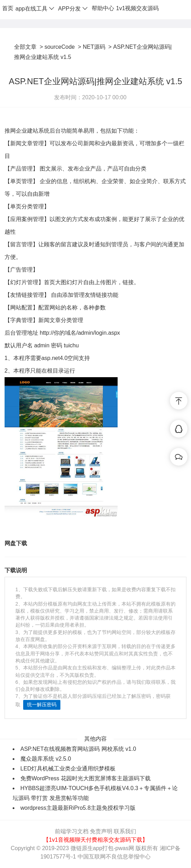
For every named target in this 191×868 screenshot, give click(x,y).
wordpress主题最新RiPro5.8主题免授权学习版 (78, 808)
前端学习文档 (72, 831)
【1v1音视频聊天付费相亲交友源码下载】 (95, 840)
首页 (8, 8)
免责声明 (101, 831)
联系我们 (125, 831)
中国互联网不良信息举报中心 (114, 857)
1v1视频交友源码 (138, 8)
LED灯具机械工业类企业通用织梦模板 (68, 769)
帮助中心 (103, 8)
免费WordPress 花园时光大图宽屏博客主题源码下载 (85, 778)
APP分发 (74, 9)
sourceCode (60, 47)
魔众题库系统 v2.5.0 (46, 759)
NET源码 (94, 47)
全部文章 (25, 47)
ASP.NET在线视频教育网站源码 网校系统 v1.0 (78, 749)
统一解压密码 (42, 705)
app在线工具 (36, 9)
